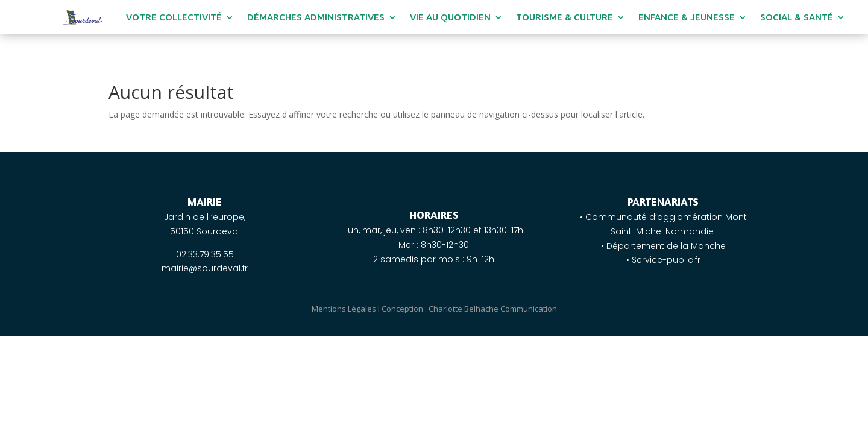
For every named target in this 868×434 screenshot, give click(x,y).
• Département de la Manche (663, 246)
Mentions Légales (344, 309)
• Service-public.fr (663, 260)
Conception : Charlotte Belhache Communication (469, 309)
